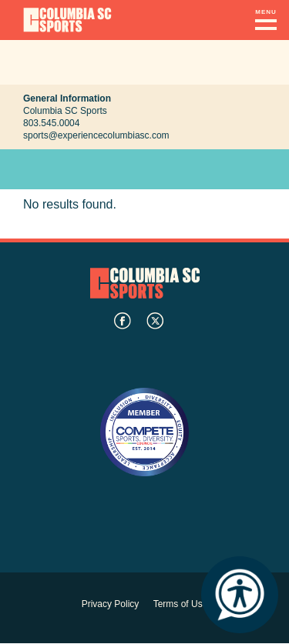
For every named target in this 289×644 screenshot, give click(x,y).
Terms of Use (181, 604)
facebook (123, 321)
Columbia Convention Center (67, 20)
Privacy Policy (111, 604)
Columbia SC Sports (145, 283)
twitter (155, 321)
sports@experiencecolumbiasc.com (96, 135)
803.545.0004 (51, 123)
